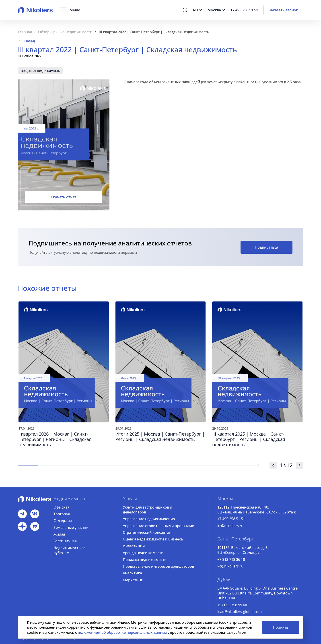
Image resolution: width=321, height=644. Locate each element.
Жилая (59, 534)
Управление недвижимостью (149, 519)
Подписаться (266, 247)
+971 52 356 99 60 (232, 605)
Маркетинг (133, 580)
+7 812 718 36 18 (231, 559)
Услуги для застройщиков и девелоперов (148, 510)
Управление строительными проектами (159, 526)
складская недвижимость (40, 71)
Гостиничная (65, 541)
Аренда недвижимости (143, 553)
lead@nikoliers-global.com (240, 612)
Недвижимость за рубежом (69, 550)
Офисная (62, 507)
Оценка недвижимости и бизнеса (153, 539)
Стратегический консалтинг (148, 532)
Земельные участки (71, 528)
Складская (63, 521)
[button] (70, 10)
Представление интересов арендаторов (158, 566)
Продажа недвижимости (145, 560)
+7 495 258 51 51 (231, 519)
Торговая (62, 514)
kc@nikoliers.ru (230, 526)
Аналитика (132, 573)
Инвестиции (134, 546)
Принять (281, 627)
